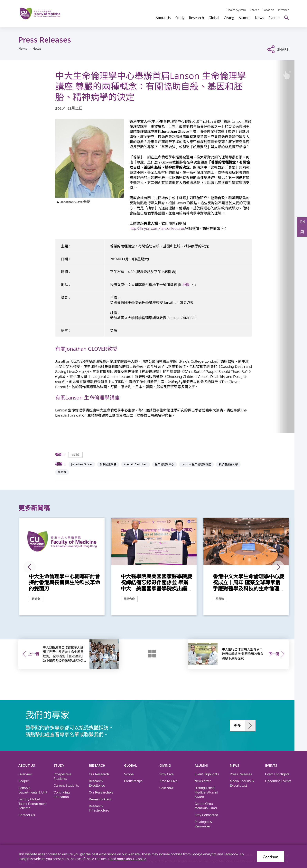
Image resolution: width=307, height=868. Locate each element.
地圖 (186, 285)
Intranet (283, 10)
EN (303, 222)
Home (23, 49)
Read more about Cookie (127, 859)
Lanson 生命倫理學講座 (196, 464)
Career (254, 10)
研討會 (76, 455)
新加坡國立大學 (228, 464)
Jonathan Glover (82, 464)
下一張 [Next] (278, 567)
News (37, 49)
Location (268, 10)
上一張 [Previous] (30, 567)
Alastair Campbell (136, 464)
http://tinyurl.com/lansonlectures (157, 228)
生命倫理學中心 (164, 464)
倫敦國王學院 (108, 464)
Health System (236, 10)
